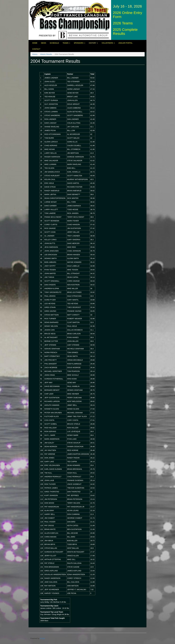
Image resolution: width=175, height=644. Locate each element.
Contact (36, 49)
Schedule (54, 43)
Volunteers (108, 43)
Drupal (42, 638)
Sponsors (79, 43)
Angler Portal (126, 43)
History (93, 43)
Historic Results (46, 54)
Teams (66, 43)
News (44, 43)
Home (35, 43)
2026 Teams (123, 23)
